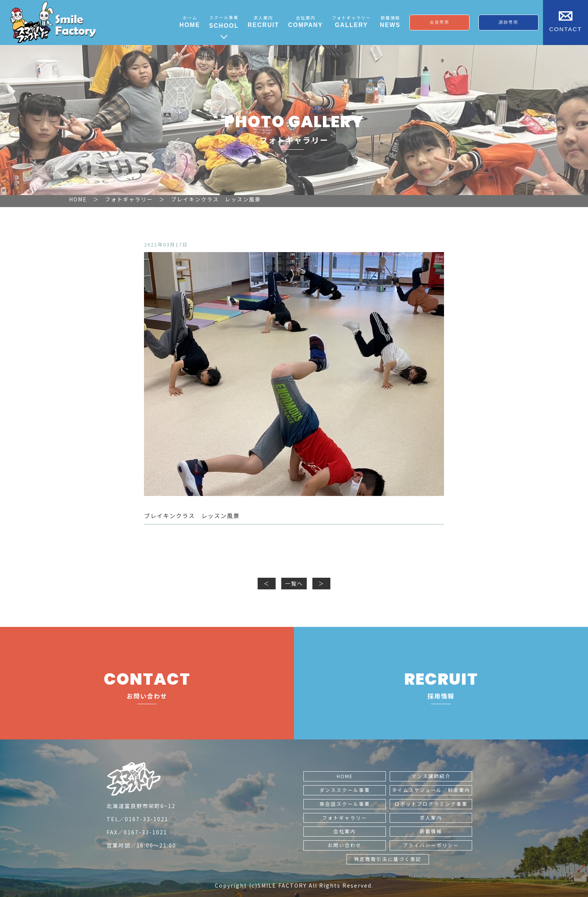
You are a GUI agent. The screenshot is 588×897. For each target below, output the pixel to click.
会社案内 (345, 831)
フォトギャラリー (345, 818)
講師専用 (508, 22)
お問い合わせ (345, 845)
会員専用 (439, 22)
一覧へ (294, 583)
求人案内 (431, 818)
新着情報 (431, 831)
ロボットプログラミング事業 (431, 804)
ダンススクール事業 (345, 790)
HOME (345, 776)
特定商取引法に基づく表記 (388, 859)
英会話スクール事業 (345, 804)
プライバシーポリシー (431, 845)
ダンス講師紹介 (431, 776)
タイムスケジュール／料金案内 (431, 790)
